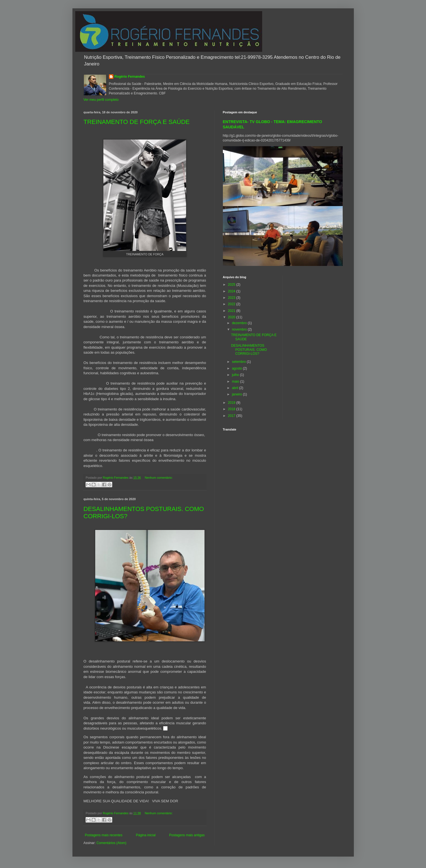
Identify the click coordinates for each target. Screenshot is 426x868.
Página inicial (146, 835)
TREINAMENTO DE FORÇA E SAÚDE (137, 122)
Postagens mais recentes (104, 835)
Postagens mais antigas (187, 835)
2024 (232, 291)
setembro (239, 362)
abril (235, 388)
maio (236, 382)
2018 (232, 409)
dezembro (240, 323)
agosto (237, 368)
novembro (240, 329)
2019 (232, 403)
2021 (232, 311)
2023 (232, 298)
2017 (232, 416)
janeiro (237, 394)
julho (236, 375)
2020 (232, 317)
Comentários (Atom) (111, 843)
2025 (232, 285)
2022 (232, 304)
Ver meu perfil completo (101, 100)
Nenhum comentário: (159, 478)
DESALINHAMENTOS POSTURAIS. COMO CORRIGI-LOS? (249, 350)
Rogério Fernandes (130, 77)
